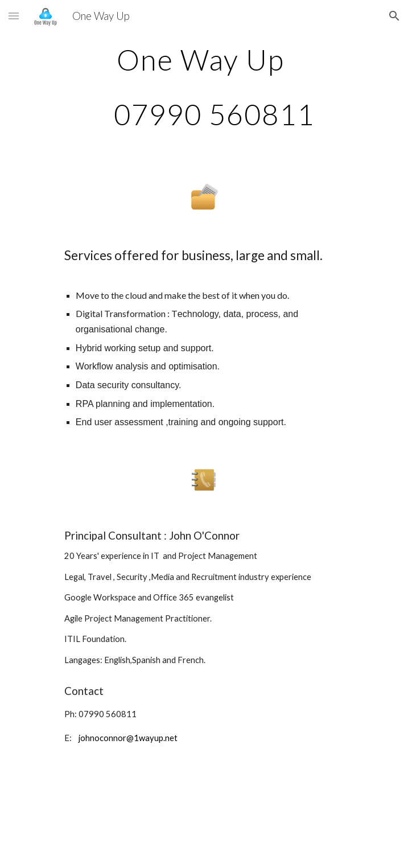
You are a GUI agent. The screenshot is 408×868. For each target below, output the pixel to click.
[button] (14, 16)
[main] (204, 87)
